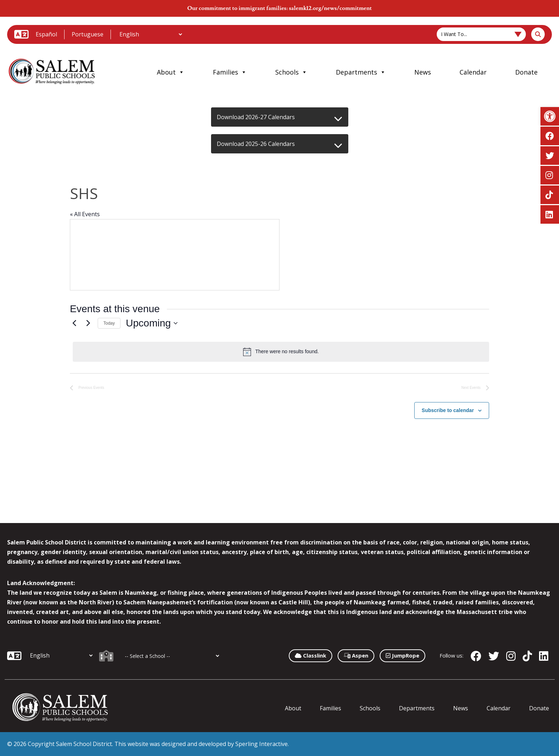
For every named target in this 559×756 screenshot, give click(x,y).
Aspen (356, 655)
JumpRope (402, 655)
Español (46, 34)
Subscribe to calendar (448, 410)
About (171, 72)
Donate (526, 72)
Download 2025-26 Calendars (256, 144)
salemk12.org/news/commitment (330, 8)
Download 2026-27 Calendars (256, 117)
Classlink (311, 655)
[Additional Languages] (151, 34)
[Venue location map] (175, 255)
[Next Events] (88, 323)
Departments (361, 72)
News (423, 72)
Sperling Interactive (261, 744)
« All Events (85, 214)
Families (230, 72)
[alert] (281, 352)
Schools (291, 72)
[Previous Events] (74, 323)
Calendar (473, 72)
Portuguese (88, 34)
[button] (550, 116)
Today (109, 323)
